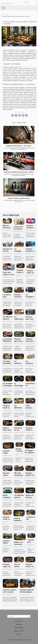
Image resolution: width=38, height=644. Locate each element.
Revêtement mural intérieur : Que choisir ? (19, 146)
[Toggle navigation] (4, 8)
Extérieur (19, 621)
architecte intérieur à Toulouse (29, 67)
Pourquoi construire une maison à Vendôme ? (19, 298)
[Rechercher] (30, 2)
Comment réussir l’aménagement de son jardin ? (8, 454)
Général (7, 15)
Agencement (19, 631)
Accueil (2, 15)
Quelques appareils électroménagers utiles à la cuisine (27, 592)
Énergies (19, 624)
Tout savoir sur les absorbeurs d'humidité (18, 431)
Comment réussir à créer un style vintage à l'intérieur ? (10, 593)
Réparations (19, 628)
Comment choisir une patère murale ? (19, 198)
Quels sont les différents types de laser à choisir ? (19, 172)
